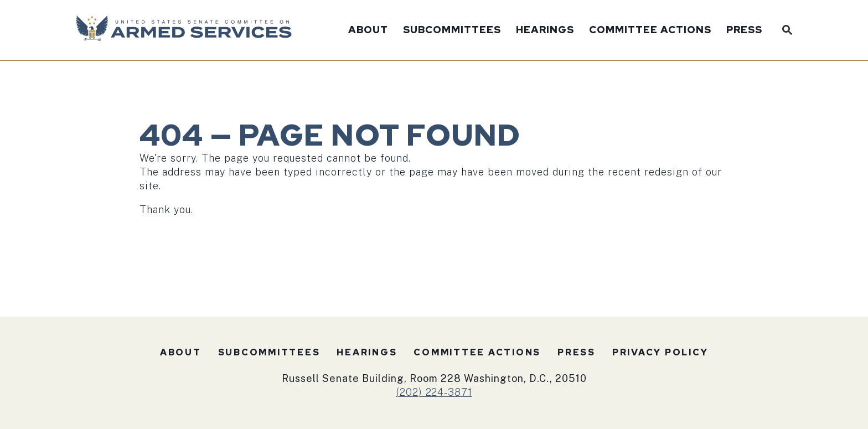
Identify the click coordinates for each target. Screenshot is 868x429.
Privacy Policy (660, 352)
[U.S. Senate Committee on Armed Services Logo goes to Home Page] (187, 30)
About (368, 30)
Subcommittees (452, 30)
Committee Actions (650, 30)
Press (744, 30)
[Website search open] (785, 29)
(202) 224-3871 (434, 392)
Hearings (545, 30)
